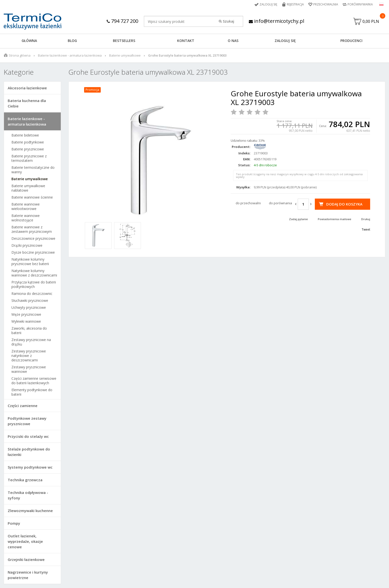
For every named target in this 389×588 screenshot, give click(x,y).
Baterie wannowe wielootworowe (26, 207)
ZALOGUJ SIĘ (285, 41)
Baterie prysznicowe (28, 149)
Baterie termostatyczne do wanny (33, 170)
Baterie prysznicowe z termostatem (29, 158)
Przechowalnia (326, 4)
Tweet (366, 229)
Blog (72, 41)
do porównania (280, 203)
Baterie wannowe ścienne (32, 197)
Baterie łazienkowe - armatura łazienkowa (70, 55)
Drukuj (366, 219)
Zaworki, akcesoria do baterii (29, 331)
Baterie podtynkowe (28, 142)
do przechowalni (248, 203)
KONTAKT (186, 41)
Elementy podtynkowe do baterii (32, 392)
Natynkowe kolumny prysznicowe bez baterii (30, 262)
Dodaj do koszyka (344, 204)
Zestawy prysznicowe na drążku (31, 342)
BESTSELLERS (124, 41)
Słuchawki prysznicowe (30, 301)
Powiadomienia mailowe (335, 219)
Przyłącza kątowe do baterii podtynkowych (34, 284)
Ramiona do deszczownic (32, 294)
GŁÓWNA (29, 41)
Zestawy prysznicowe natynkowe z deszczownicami (29, 356)
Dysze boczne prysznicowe (33, 252)
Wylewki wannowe (26, 321)
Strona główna (20, 55)
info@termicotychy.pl (276, 21)
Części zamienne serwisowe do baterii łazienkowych (34, 381)
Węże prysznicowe (26, 314)
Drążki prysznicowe (27, 245)
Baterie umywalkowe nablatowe (28, 188)
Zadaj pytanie (298, 219)
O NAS (233, 41)
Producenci (351, 41)
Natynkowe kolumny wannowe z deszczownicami (34, 273)
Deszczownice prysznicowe (33, 239)
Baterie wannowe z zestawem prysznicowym (32, 229)
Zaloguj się (268, 4)
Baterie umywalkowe (125, 55)
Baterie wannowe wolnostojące (26, 218)
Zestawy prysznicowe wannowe (29, 369)
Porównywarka (360, 4)
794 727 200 (122, 21)
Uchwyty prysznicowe (29, 308)
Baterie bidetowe (25, 135)
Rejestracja (295, 4)
